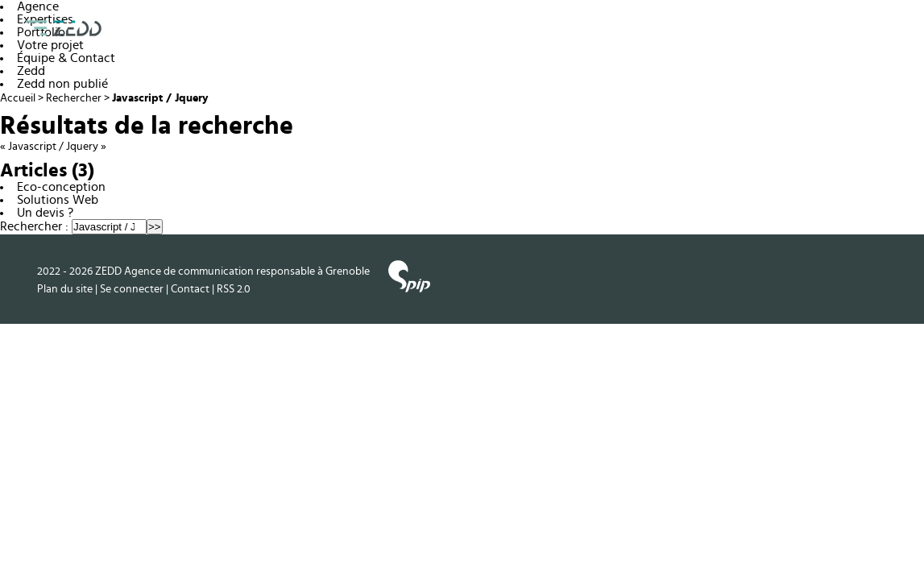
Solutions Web (58, 200)
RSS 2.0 (234, 289)
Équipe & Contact (66, 58)
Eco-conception (61, 187)
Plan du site (65, 289)
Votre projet (50, 45)
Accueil (18, 98)
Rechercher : (34, 226)
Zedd (31, 71)
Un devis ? (45, 213)
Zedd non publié (62, 84)
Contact (190, 289)
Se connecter (132, 289)
